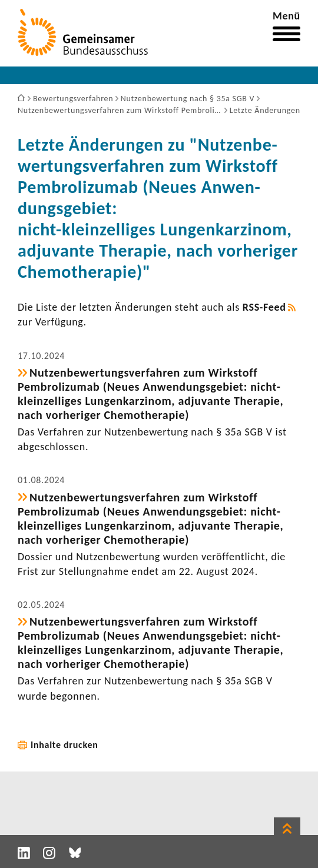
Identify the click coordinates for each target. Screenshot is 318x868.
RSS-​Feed (264, 307)
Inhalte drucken (64, 745)
